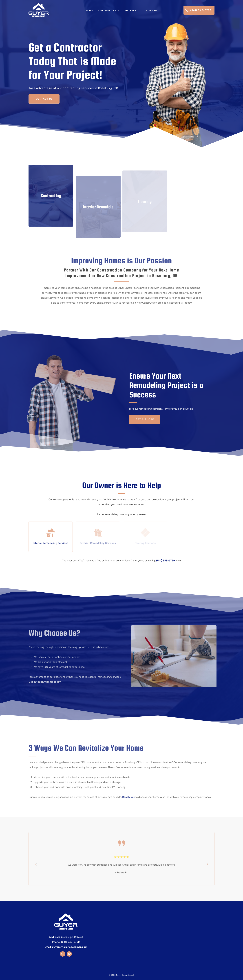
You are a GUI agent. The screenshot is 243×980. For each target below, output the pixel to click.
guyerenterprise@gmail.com (70, 947)
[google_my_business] (63, 954)
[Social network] (69, 954)
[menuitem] (89, 10)
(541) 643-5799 (166, 561)
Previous (36, 866)
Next (207, 866)
